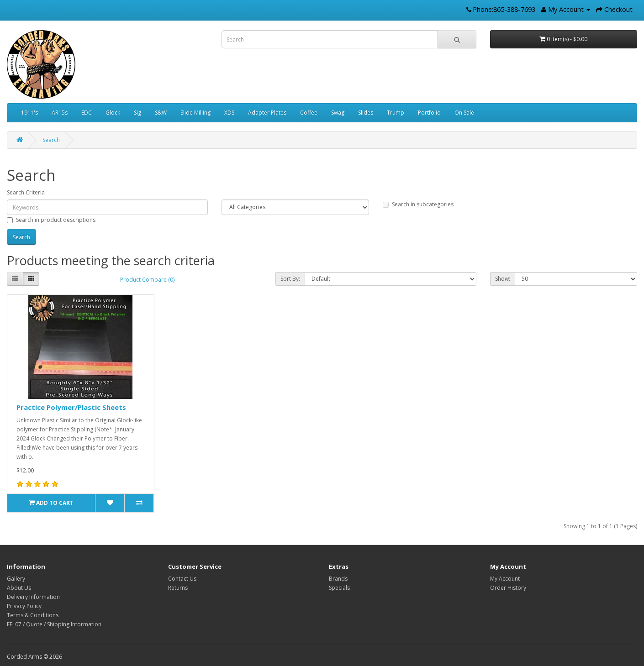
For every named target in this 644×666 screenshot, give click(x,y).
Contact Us (182, 579)
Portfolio (429, 113)
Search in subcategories (418, 204)
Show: (503, 279)
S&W (161, 113)
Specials (339, 588)
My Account (505, 579)
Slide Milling (195, 113)
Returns (178, 588)
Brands (338, 579)
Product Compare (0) (147, 280)
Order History (508, 588)
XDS (229, 113)
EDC (87, 113)
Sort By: (290, 279)
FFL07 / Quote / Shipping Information (54, 624)
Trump (396, 113)
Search (51, 140)
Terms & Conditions (33, 615)
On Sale (464, 113)
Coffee (309, 113)
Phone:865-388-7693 (504, 9)
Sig (137, 113)
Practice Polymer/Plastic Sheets (71, 407)
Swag (338, 113)
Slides (366, 113)
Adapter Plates (267, 113)
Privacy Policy (24, 606)
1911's (29, 113)
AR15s (60, 113)
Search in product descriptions (51, 220)
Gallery (16, 579)
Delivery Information (33, 597)
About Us (19, 588)
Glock (113, 113)
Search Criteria (26, 192)
